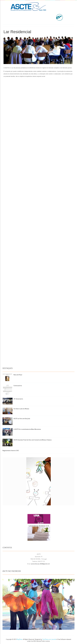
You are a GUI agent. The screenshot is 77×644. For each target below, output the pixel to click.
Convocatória (18, 386)
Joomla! (54, 639)
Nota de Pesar (18, 375)
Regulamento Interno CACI (11, 451)
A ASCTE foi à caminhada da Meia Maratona (27, 429)
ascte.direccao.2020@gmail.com (40, 564)
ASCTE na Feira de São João (22, 419)
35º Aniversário (18, 399)
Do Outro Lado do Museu (21, 409)
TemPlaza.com (47, 639)
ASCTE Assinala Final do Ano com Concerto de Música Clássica (33, 440)
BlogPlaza (19, 639)
